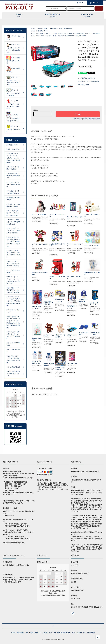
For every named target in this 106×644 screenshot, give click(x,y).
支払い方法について (23, 632)
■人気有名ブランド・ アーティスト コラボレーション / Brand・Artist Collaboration (61, 33)
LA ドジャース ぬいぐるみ (49, 336)
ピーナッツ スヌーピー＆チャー (40, 274)
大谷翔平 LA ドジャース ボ (95, 333)
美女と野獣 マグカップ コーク (92, 274)
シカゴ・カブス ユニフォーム (36, 362)
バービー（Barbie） (43, 28)
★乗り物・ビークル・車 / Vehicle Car (62, 28)
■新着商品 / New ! (43, 31)
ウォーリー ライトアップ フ (60, 300)
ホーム (33, 28)
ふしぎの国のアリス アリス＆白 (57, 245)
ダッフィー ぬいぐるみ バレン (40, 245)
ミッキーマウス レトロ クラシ (75, 245)
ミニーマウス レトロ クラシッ (75, 278)
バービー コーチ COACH (39, 214)
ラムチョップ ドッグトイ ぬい (92, 215)
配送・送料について (37, 632)
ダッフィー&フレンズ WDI (92, 246)
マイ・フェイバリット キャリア (75, 218)
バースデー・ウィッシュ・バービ (72, 364)
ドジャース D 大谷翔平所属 (83, 300)
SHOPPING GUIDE (53, 16)
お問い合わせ (91, 632)
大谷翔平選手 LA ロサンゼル (49, 303)
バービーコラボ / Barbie (93, 33)
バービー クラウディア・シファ (95, 303)
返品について (78, 119)
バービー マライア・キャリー (37, 307)
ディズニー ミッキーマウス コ (57, 278)
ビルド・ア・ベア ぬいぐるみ (60, 336)
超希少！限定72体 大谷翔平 (49, 364)
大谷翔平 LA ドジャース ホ (72, 307)
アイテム (95, 3)
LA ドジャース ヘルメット (83, 333)
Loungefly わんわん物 (37, 339)
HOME (19, 16)
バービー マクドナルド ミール (57, 215)
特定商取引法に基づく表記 (92, 119)
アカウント (82, 3)
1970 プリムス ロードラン (72, 336)
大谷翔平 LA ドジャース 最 (60, 369)
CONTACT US (87, 16)
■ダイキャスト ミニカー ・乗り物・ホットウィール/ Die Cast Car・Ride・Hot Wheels (62, 36)
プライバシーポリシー (78, 632)
